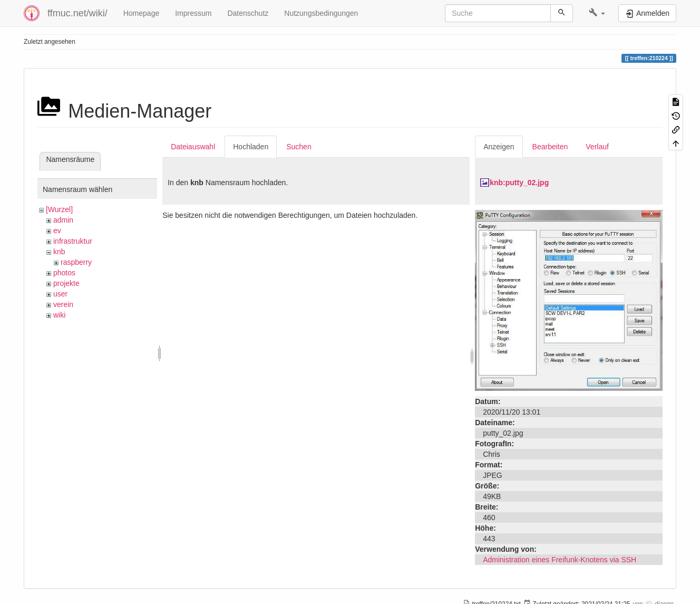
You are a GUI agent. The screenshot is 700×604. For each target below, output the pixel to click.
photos (64, 273)
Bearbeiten (550, 147)
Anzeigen (499, 147)
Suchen (299, 147)
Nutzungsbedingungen (321, 13)
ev (57, 231)
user (60, 294)
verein (63, 304)
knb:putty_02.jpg (519, 183)
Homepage (142, 13)
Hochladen (251, 147)
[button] (597, 13)
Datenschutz (248, 13)
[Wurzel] (59, 209)
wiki (59, 315)
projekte (66, 283)
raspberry (76, 262)
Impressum (193, 13)
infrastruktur (73, 241)
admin (63, 220)
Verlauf (597, 147)
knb (59, 252)
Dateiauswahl (193, 147)
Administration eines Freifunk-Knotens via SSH (560, 560)
